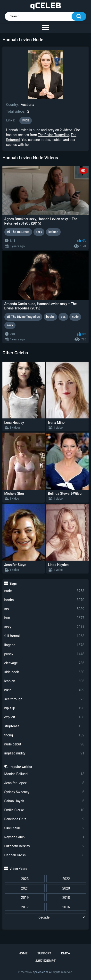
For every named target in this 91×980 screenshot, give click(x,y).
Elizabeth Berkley (44, 846)
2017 (25, 907)
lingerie (44, 645)
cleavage (44, 663)
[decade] (45, 917)
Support (44, 953)
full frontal (44, 636)
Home (23, 953)
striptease (44, 726)
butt (44, 618)
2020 (66, 888)
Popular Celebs (21, 767)
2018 (66, 898)
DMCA (66, 953)
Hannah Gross (44, 855)
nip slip (44, 708)
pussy (44, 654)
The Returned (20, 232)
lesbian (44, 681)
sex (44, 609)
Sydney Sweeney (44, 792)
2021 (25, 888)
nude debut (44, 744)
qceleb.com (40, 972)
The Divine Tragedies (54, 135)
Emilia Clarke (44, 810)
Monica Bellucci (44, 774)
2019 (25, 898)
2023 (25, 879)
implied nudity (44, 753)
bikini (44, 690)
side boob (44, 672)
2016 (66, 907)
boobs (44, 600)
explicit (44, 717)
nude (44, 591)
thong (44, 735)
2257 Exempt (45, 961)
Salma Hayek (44, 801)
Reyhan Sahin (44, 837)
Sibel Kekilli (44, 828)
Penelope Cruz (44, 819)
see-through (44, 699)
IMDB (26, 120)
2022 (66, 879)
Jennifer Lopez (44, 783)
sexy (44, 627)
